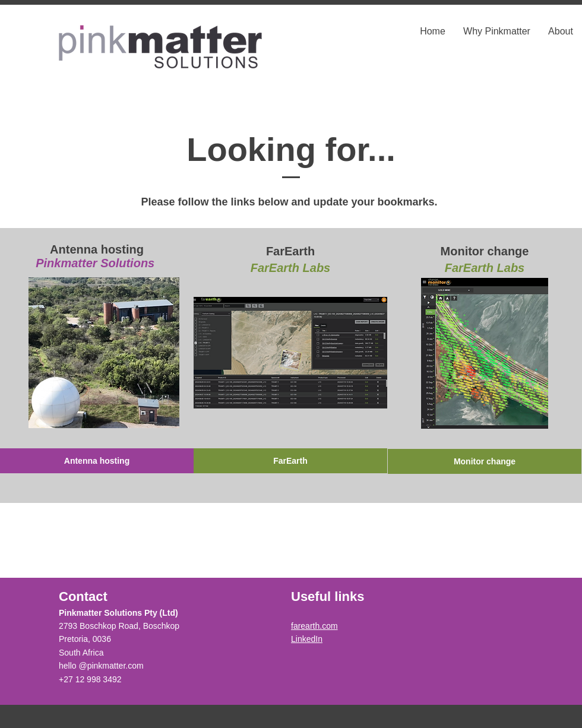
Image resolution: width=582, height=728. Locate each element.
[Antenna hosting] (97, 461)
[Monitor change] (485, 461)
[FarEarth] (290, 461)
